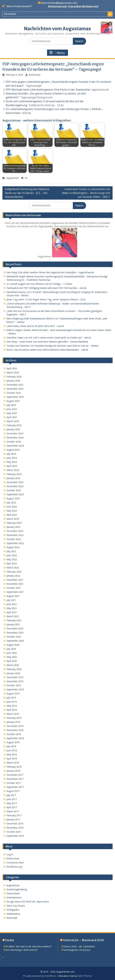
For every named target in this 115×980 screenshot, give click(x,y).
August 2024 (13, 450)
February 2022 (14, 572)
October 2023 (14, 490)
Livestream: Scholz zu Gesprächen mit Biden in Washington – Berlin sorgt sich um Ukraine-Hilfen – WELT (86, 193)
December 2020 (15, 628)
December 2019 (15, 677)
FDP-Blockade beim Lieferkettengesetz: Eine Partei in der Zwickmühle (48, 90)
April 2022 (12, 563)
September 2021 (15, 592)
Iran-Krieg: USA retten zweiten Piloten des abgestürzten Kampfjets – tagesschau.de (50, 272)
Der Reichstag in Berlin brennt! (22, 950)
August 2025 (13, 401)
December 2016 (15, 824)
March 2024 (13, 470)
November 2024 (15, 437)
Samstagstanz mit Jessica (77, 950)
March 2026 (13, 372)
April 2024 (12, 466)
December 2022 (15, 531)
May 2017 (12, 803)
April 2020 (12, 661)
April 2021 (12, 612)
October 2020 (14, 637)
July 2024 (11, 454)
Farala (9, 940)
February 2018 (14, 767)
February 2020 (14, 669)
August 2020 (13, 645)
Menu (57, 53)
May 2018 (12, 754)
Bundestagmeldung (17, 889)
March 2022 (13, 568)
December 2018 (15, 726)
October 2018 (14, 734)
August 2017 (13, 791)
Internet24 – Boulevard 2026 (84, 940)
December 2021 (15, 580)
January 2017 (13, 819)
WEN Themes (85, 976)
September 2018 (15, 738)
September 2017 (15, 787)
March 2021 (13, 616)
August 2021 (13, 596)
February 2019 (14, 718)
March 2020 (13, 665)
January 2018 (13, 771)
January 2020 (13, 673)
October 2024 (14, 442)
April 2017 (12, 807)
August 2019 (13, 694)
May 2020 (12, 657)
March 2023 (13, 519)
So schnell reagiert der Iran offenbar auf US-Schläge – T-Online (39, 284)
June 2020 (12, 653)
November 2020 (15, 633)
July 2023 (11, 503)
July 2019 (11, 698)
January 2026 (13, 381)
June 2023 (12, 507)
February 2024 (14, 474)
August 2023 (13, 498)
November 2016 (15, 828)
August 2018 (13, 742)
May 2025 (12, 413)
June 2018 (12, 750)
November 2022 (15, 535)
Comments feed (15, 863)
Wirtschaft (12, 918)
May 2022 (12, 559)
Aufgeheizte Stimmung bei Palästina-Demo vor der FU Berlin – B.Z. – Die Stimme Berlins (27, 193)
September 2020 (15, 641)
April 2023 (12, 515)
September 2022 (15, 543)
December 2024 (15, 433)
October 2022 (14, 539)
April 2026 (12, 368)
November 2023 (15, 486)
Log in (10, 854)
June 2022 (12, 555)
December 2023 (15, 482)
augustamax (13, 178)
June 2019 (12, 702)
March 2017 (13, 811)
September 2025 (15, 397)
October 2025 (14, 393)
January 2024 (13, 478)
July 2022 (11, 551)
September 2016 (15, 836)
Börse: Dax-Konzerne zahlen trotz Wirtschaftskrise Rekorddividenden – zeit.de (47, 350)
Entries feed (13, 858)
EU (26, 178)
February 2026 (14, 377)
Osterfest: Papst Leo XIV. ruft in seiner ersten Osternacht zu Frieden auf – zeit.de (49, 338)
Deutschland (13, 893)
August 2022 (13, 547)
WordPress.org (14, 867)
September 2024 (15, 446)
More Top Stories (16, 906)
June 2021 (12, 604)
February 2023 (14, 523)
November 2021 (15, 584)
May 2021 (12, 608)
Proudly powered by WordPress (40, 976)
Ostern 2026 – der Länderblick (79, 946)
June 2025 (12, 409)
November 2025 (15, 389)
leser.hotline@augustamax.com (59, 3)
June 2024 (12, 458)
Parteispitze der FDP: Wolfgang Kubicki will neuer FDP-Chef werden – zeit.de (46, 288)
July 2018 (11, 746)
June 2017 (12, 799)
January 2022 (13, 576)
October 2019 (14, 685)
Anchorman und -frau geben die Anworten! (73, 6)
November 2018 (15, 730)
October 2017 (14, 783)
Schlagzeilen (13, 910)
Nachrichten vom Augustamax (57, 29)
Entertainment (14, 898)
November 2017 (15, 779)
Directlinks (10, 14)
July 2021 (11, 600)
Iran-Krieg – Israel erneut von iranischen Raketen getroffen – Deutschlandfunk (47, 342)
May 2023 (12, 511)
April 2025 (12, 417)
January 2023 (13, 527)
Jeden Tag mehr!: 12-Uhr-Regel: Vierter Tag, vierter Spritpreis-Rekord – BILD (46, 299)
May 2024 (12, 462)
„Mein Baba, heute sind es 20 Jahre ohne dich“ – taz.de (35, 326)
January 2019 (13, 722)
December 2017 (15, 775)
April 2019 (12, 710)
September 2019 (15, 689)
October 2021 (14, 588)
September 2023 (15, 494)
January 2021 (13, 624)
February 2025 (14, 425)
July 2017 (11, 795)
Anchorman (35, 75)
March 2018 (13, 763)
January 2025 (13, 429)
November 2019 (15, 681)
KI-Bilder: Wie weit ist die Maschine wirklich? (29, 946)
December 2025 (15, 385)
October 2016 (14, 832)
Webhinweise (13, 914)
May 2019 (12, 706)
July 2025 (11, 405)
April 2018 (12, 759)
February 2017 (14, 815)
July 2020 (11, 649)
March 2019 (13, 714)
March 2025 (13, 421)
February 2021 (14, 620)
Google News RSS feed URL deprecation (28, 902)
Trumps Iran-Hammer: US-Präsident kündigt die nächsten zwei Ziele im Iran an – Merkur (53, 346)
